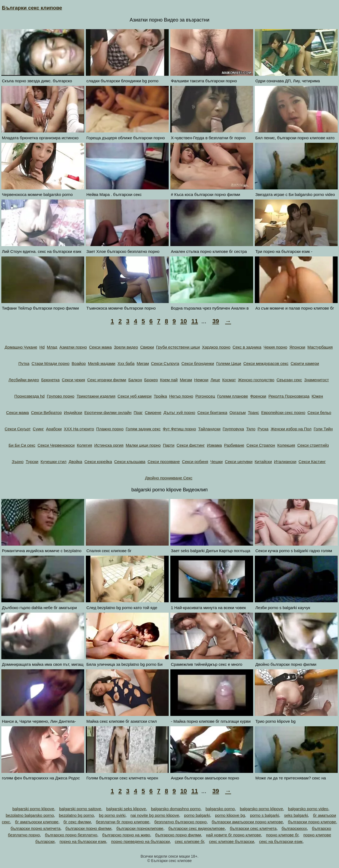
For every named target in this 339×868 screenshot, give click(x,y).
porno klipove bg (230, 815)
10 (183, 321)
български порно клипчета (36, 828)
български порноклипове (140, 828)
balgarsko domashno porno (176, 809)
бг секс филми (77, 822)
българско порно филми (178, 835)
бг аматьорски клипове (37, 822)
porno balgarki (197, 815)
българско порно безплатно (71, 835)
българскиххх (294, 828)
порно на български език (83, 841)
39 (216, 321)
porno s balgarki (264, 815)
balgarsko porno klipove (261, 809)
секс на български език (281, 841)
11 (195, 321)
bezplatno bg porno (76, 815)
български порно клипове (312, 822)
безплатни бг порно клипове (123, 822)
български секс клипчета (253, 828)
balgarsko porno (220, 809)
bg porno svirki (112, 815)
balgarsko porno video (308, 809)
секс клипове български (231, 841)
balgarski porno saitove (80, 809)
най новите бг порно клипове (234, 835)
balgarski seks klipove (126, 809)
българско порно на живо (126, 835)
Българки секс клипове (32, 8)
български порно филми (88, 828)
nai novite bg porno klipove (155, 815)
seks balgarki (296, 815)
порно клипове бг (282, 835)
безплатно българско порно (180, 822)
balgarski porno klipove (33, 809)
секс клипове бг (189, 841)
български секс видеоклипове (197, 828)
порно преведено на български (140, 841)
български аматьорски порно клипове (247, 822)
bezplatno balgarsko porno (30, 815)
